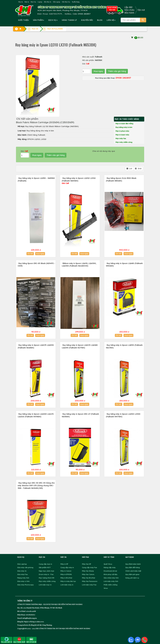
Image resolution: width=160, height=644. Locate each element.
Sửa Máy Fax (66, 2)
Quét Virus (108, 564)
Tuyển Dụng (76, 2)
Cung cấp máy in (67, 567)
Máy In (21, 2)
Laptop (40, 2)
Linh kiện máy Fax (89, 585)
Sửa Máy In (48, 2)
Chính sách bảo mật (133, 571)
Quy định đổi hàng (133, 567)
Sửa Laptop (57, 2)
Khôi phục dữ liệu (111, 574)
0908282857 (30, 615)
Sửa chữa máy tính (111, 578)
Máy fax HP (87, 564)
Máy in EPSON (66, 574)
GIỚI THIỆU (23, 20)
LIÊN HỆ (111, 20)
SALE (19, 640)
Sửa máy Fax (23, 574)
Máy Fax (33, 2)
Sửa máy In (22, 571)
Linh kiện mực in (45, 585)
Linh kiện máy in (67, 585)
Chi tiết (30, 254)
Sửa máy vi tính (23, 581)
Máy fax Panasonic (90, 581)
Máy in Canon (66, 571)
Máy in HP (64, 564)
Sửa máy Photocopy (25, 585)
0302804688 (31, 611)
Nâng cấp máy (110, 567)
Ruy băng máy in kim (124, 127)
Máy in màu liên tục (68, 581)
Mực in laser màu (122, 135)
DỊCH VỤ (53, 20)
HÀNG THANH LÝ (69, 20)
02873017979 (56, 14)
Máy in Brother (66, 578)
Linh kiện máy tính (111, 581)
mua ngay (40, 254)
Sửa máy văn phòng (25, 567)
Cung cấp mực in (45, 564)
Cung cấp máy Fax (90, 567)
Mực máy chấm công (124, 142)
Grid (138, 169)
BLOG (100, 20)
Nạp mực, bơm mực (47, 571)
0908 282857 (84, 14)
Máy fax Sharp (88, 571)
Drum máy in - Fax (46, 574)
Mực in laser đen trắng (124, 124)
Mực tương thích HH (47, 578)
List (129, 169)
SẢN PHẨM (39, 20)
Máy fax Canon (88, 574)
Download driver (110, 571)
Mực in (27, 2)
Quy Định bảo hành (133, 564)
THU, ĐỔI (7, 640)
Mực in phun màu (122, 131)
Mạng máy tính (23, 578)
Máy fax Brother (89, 578)
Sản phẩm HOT (45, 567)
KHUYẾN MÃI (87, 20)
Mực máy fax (121, 138)
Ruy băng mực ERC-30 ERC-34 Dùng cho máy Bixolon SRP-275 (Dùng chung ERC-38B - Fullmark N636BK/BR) (36, 485)
